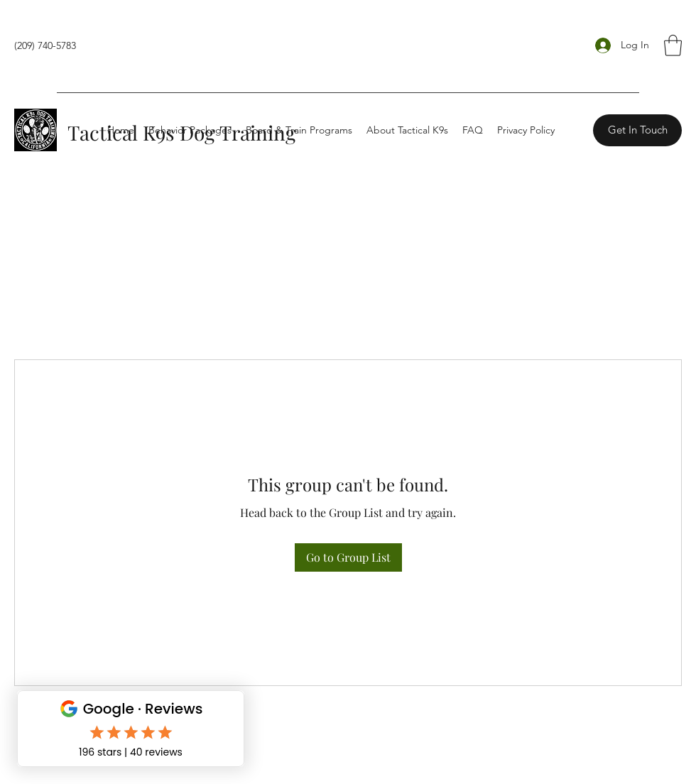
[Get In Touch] (637, 130)
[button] (673, 45)
